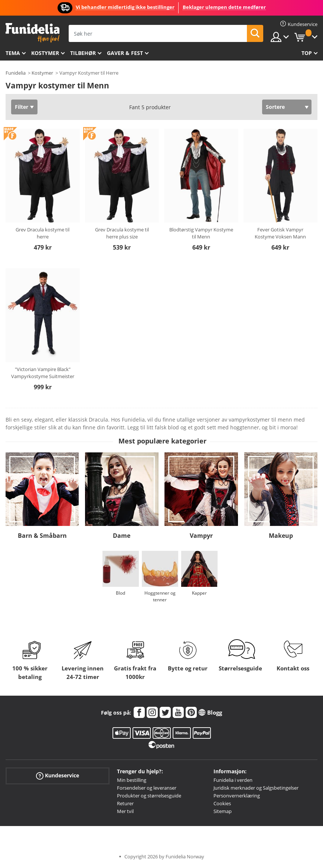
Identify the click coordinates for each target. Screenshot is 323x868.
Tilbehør (83, 53)
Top (307, 53)
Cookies (222, 803)
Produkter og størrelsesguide (149, 796)
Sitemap (223, 811)
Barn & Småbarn (42, 536)
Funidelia (16, 73)
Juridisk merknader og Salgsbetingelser (256, 788)
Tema (13, 53)
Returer (125, 803)
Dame (122, 536)
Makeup (281, 536)
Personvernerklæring (237, 796)
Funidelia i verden (233, 780)
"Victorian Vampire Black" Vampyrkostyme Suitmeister (43, 373)
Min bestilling (132, 780)
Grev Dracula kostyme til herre (43, 233)
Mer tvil (125, 811)
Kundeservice (58, 776)
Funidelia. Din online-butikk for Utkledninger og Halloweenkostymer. (32, 33)
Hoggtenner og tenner (160, 596)
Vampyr (201, 536)
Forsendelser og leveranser (147, 788)
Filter (22, 107)
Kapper (199, 593)
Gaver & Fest (125, 53)
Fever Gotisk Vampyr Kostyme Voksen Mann (280, 233)
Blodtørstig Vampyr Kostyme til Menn (201, 233)
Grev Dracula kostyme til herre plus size (122, 233)
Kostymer (45, 53)
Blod (120, 593)
